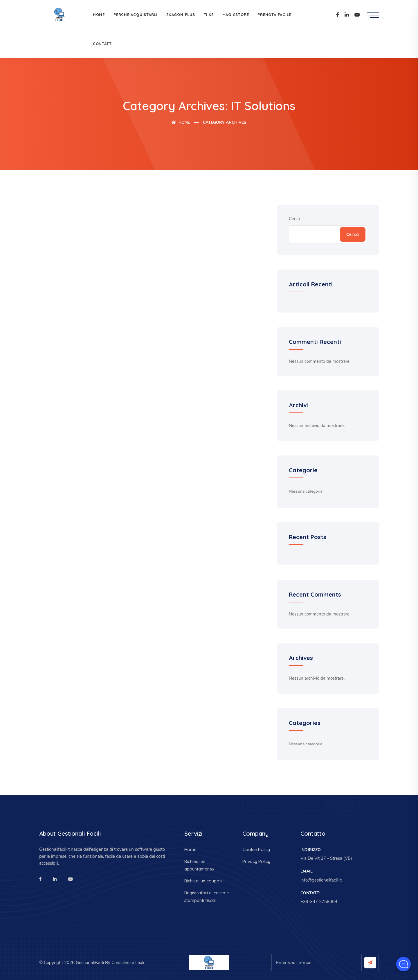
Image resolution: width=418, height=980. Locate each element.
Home (99, 15)
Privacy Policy (256, 861)
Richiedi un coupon (203, 881)
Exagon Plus (181, 15)
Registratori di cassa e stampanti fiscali (207, 896)
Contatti (103, 44)
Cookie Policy (256, 849)
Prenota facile (274, 15)
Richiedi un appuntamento (199, 865)
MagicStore (236, 15)
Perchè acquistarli (136, 15)
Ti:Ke (209, 15)
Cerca (294, 219)
